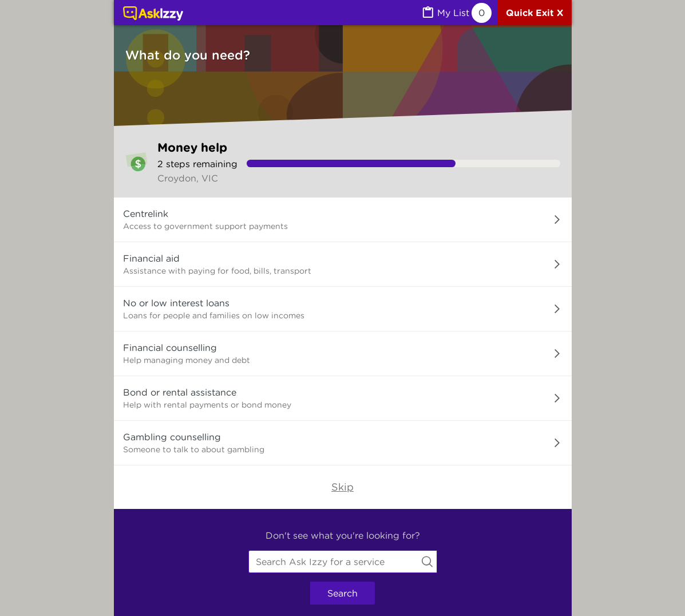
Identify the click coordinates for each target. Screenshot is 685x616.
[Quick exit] (534, 13)
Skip (342, 487)
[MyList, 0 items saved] (456, 13)
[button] (343, 220)
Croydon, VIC (188, 178)
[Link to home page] (153, 14)
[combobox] (343, 562)
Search (342, 593)
